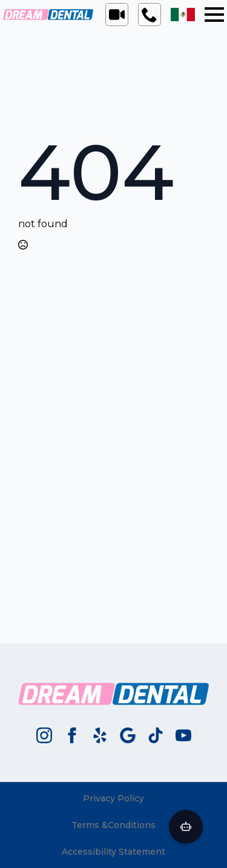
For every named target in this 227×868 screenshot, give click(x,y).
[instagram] (44, 735)
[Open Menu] (214, 15)
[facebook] (72, 735)
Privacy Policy (113, 798)
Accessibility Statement (113, 852)
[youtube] (183, 735)
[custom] (100, 735)
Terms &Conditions (113, 825)
